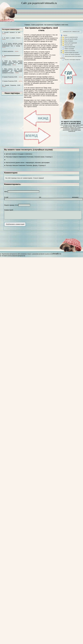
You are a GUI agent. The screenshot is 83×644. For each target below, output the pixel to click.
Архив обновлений (70, 47)
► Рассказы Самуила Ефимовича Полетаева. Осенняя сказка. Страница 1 (28, 157)
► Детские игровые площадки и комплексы (18, 154)
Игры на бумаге (69, 41)
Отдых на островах (70, 51)
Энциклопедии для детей (71, 52)
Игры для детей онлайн (71, 39)
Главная (27, 25)
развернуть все (67, 31)
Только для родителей (71, 43)
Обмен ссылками (69, 49)
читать (4, 34)
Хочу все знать (69, 45)
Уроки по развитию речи (71, 37)
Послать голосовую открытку (72, 60)
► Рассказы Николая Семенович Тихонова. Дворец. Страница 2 (25, 165)
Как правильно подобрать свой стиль (56, 25)
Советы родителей (37, 25)
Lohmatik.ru (56, 255)
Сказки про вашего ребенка (72, 54)
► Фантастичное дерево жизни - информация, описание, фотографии (27, 163)
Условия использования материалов (13, 257)
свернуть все (76, 31)
